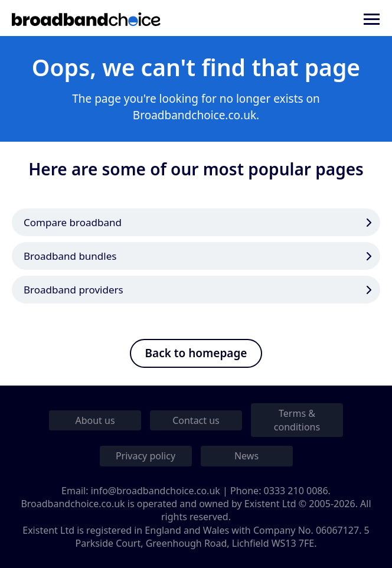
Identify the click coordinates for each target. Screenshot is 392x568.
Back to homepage (196, 353)
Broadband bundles (70, 256)
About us (95, 420)
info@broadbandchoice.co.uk (156, 491)
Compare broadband (73, 222)
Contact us (196, 420)
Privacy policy (146, 456)
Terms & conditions (297, 420)
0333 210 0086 (296, 491)
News (246, 456)
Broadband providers (73, 290)
